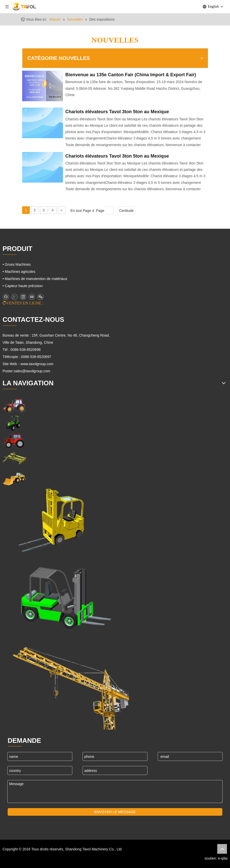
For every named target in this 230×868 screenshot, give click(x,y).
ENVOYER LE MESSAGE (115, 812)
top (222, 849)
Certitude (126, 211)
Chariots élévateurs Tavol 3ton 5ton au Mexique (117, 112)
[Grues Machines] (14, 458)
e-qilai (223, 858)
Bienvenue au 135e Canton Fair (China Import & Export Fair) (131, 75)
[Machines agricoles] (14, 406)
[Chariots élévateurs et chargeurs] (62, 595)
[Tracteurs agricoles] (14, 441)
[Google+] (14, 297)
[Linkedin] (23, 297)
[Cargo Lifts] (51, 521)
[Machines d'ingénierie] (14, 478)
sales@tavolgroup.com (32, 371)
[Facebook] (6, 297)
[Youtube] (32, 297)
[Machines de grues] (71, 684)
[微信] (40, 297)
